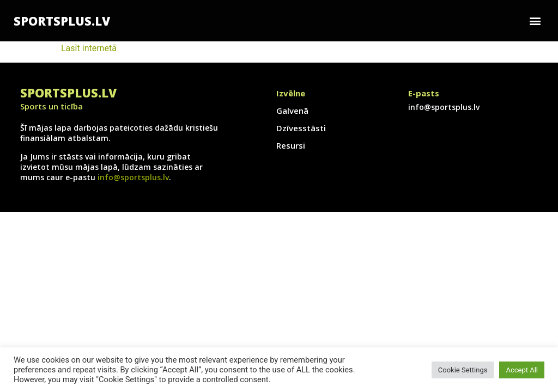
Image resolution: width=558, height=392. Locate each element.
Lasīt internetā (89, 48)
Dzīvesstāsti (301, 128)
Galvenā (292, 111)
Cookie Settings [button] (463, 370)
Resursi (291, 145)
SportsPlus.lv (62, 21)
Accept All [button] (522, 370)
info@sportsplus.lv (133, 177)
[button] (535, 21)
